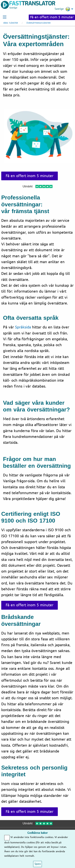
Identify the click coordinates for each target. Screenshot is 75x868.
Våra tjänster (11, 23)
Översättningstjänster (38, 23)
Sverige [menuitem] (62, 9)
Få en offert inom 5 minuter (52, 17)
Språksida (23, 327)
